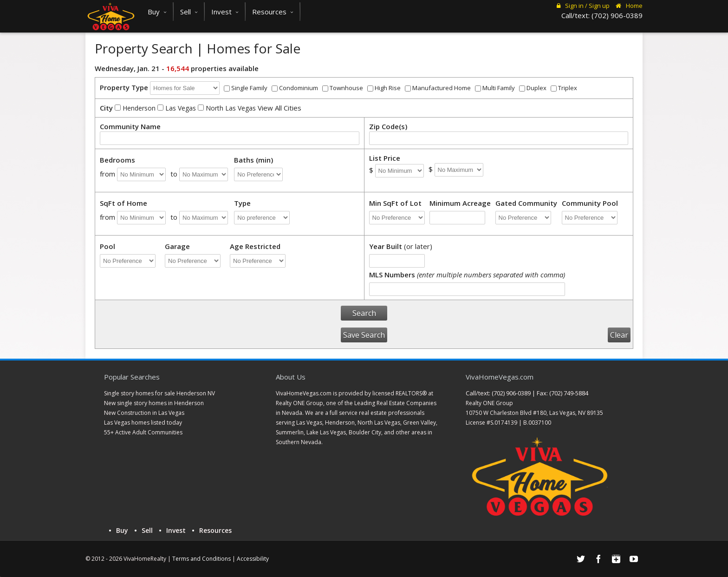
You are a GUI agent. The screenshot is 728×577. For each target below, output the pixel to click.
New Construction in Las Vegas (144, 413)
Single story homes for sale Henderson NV (159, 393)
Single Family (246, 88)
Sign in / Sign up (583, 6)
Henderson (135, 108)
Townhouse (343, 88)
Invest (225, 12)
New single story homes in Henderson (154, 403)
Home (629, 6)
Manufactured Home (438, 88)
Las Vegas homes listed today (143, 423)
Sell (189, 12)
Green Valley (419, 423)
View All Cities (279, 108)
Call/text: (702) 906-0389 (602, 15)
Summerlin (290, 432)
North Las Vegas (227, 108)
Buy (157, 12)
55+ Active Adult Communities (143, 432)
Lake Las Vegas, (327, 432)
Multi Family (495, 88)
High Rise (384, 88)
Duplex (533, 88)
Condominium (295, 88)
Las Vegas (177, 108)
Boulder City (365, 432)
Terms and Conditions (201, 559)
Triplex (564, 88)
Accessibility (253, 559)
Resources (273, 12)
